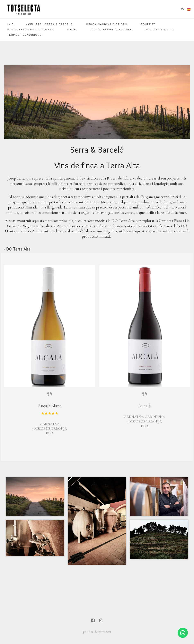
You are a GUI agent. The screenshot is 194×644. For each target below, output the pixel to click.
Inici (11, 24)
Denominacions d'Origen (107, 24)
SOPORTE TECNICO (160, 30)
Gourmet (148, 24)
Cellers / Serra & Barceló (51, 24)
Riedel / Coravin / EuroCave (31, 30)
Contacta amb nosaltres (111, 30)
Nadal (72, 30)
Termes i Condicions (24, 35)
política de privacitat (97, 632)
